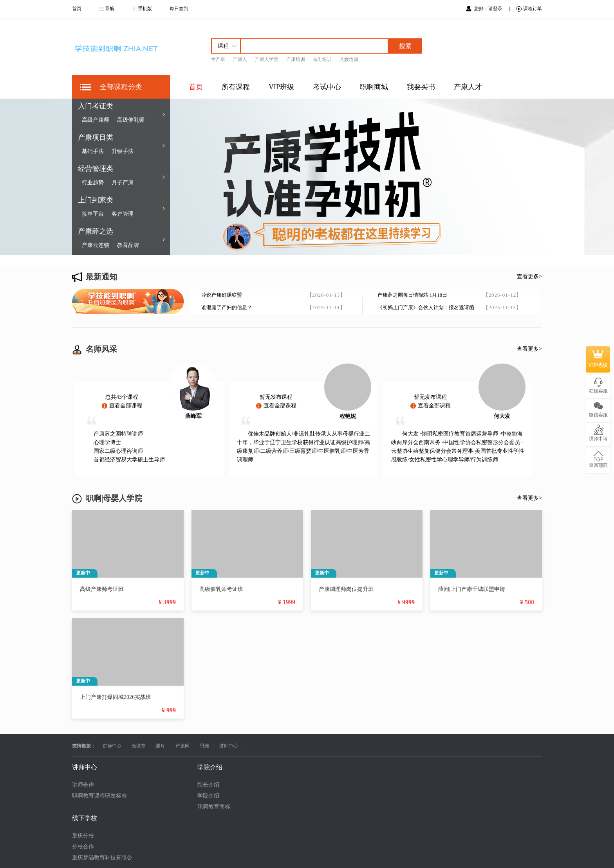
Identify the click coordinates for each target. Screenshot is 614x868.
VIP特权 (598, 359)
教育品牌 (128, 245)
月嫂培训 (349, 59)
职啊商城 (374, 87)
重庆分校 (208, 785)
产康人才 (468, 87)
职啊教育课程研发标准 (99, 796)
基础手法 (93, 151)
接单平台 (93, 214)
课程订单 (529, 9)
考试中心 (327, 87)
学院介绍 (146, 796)
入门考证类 (96, 106)
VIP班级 (281, 87)
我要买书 (421, 87)
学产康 (218, 59)
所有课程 (236, 87)
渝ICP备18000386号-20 (320, 854)
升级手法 (123, 151)
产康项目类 (96, 137)
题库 (161, 746)
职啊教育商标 (151, 807)
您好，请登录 (489, 9)
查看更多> (529, 276)
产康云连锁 (96, 245)
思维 (204, 746)
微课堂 (139, 746)
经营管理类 (96, 169)
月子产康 (123, 183)
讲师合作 (83, 785)
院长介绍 (146, 785)
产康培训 (296, 59)
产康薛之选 (96, 231)
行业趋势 (93, 183)
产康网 (182, 746)
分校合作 (208, 796)
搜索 (405, 46)
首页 (77, 9)
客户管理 (123, 214)
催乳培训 (322, 59)
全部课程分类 (121, 87)
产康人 (240, 59)
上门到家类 (96, 200)
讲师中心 (112, 746)
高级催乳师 (131, 120)
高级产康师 (96, 120)
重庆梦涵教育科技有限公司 (230, 807)
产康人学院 (267, 59)
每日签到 (179, 9)
